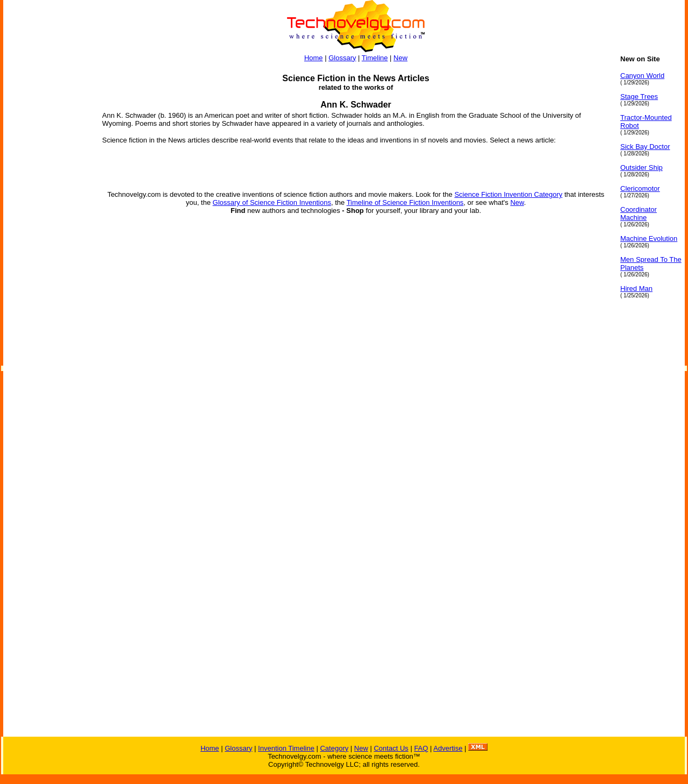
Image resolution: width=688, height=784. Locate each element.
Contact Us (391, 748)
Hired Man (636, 288)
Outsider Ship (642, 168)
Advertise (448, 748)
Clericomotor (640, 188)
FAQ (421, 748)
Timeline (375, 58)
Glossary (342, 58)
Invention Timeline (286, 748)
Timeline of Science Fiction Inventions (405, 202)
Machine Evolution (649, 238)
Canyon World (642, 76)
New (400, 58)
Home (314, 58)
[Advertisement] (46, 216)
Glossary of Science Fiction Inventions (272, 202)
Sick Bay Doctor (645, 147)
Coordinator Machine (639, 213)
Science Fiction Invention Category (508, 194)
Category (334, 748)
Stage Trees (639, 97)
